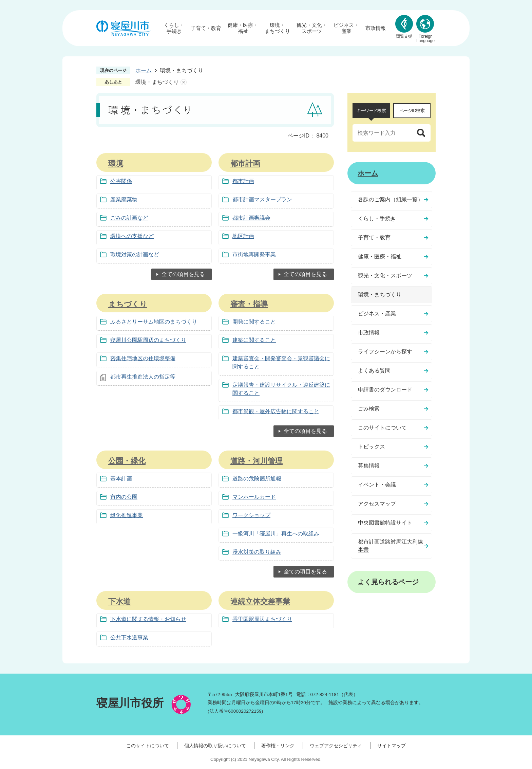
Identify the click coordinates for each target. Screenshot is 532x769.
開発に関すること (254, 322)
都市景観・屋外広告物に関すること (276, 411)
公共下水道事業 (129, 637)
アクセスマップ (377, 504)
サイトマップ (392, 746)
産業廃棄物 (124, 199)
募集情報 (369, 466)
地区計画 (243, 236)
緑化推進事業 (127, 515)
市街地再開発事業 (254, 254)
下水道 (119, 601)
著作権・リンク (278, 746)
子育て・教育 (206, 28)
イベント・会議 (377, 485)
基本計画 (121, 479)
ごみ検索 (369, 409)
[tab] (371, 111)
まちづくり (128, 304)
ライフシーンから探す (385, 352)
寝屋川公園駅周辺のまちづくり (148, 340)
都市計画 (245, 163)
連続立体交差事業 (260, 601)
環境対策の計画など (135, 254)
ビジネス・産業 (346, 28)
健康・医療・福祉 (243, 28)
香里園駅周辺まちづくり (262, 619)
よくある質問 (374, 371)
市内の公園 (124, 497)
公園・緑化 (127, 461)
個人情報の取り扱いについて (215, 746)
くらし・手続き (174, 28)
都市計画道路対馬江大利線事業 (391, 546)
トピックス (372, 447)
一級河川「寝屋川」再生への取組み (276, 534)
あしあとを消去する (184, 82)
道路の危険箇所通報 (257, 479)
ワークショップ (251, 515)
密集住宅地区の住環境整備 (143, 358)
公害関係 (121, 181)
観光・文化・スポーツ (312, 28)
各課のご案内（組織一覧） (391, 199)
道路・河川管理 (256, 461)
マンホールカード (254, 497)
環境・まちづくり (277, 28)
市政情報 (376, 28)
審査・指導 (249, 304)
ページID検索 (412, 111)
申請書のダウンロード (385, 390)
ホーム (144, 70)
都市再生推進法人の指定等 (143, 377)
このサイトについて (382, 428)
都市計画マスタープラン (262, 199)
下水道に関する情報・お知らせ (148, 619)
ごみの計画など (129, 218)
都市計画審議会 (251, 218)
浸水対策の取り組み (257, 552)
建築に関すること (254, 340)
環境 (116, 163)
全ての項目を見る (183, 274)
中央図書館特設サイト (385, 523)
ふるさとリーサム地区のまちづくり (154, 322)
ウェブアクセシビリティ (336, 746)
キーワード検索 (371, 111)
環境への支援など (132, 236)
